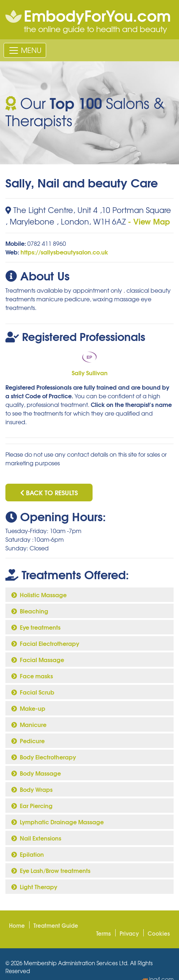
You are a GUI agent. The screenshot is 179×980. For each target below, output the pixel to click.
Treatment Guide (56, 925)
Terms (104, 933)
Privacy (129, 933)
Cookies (159, 933)
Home (17, 925)
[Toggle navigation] (25, 50)
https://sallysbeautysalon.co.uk (64, 252)
